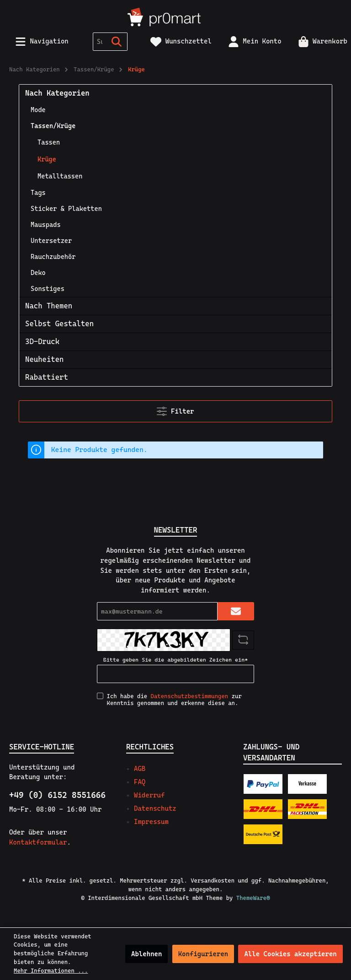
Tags (38, 193)
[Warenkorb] (320, 41)
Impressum (151, 822)
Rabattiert (47, 377)
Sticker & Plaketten (66, 209)
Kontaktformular (38, 842)
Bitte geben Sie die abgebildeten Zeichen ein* (175, 660)
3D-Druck (42, 342)
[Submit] (236, 611)
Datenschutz (155, 808)
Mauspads (46, 225)
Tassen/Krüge (53, 126)
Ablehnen (146, 954)
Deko (38, 273)
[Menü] (42, 41)
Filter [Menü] (175, 409)
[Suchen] (117, 42)
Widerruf (149, 795)
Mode (38, 110)
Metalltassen (60, 176)
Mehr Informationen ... (51, 971)
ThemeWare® (253, 898)
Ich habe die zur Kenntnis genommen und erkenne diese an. (174, 700)
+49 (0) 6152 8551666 (57, 795)
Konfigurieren (203, 954)
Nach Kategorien (57, 93)
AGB (140, 769)
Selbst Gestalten (59, 324)
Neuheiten (44, 359)
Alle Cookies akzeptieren (290, 954)
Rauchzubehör (53, 257)
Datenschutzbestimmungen (190, 696)
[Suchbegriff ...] (100, 42)
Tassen (49, 142)
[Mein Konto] (255, 41)
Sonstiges (48, 289)
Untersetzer (51, 241)
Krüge (47, 159)
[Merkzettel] (181, 41)
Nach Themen (49, 306)
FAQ (140, 782)
